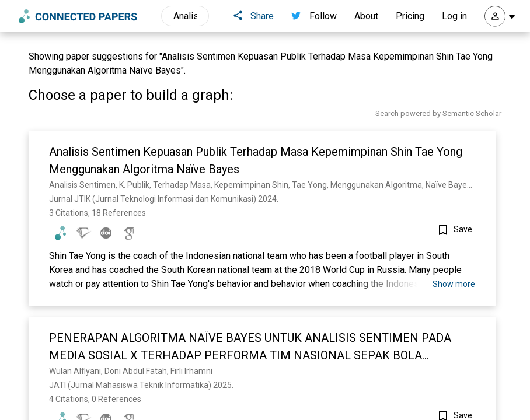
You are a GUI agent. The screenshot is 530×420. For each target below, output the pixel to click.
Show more (454, 284)
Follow (314, 16)
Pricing (410, 16)
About (366, 16)
